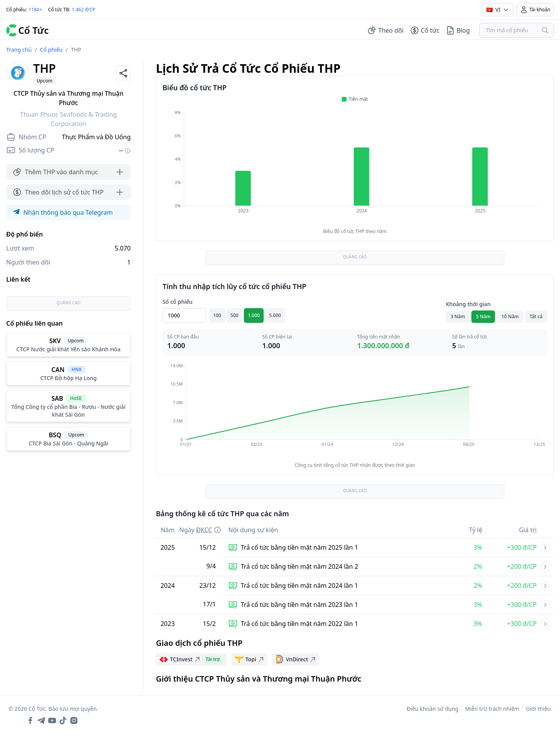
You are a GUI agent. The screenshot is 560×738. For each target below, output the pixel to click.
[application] (355, 167)
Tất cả (536, 316)
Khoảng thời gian (468, 304)
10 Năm (510, 316)
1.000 (254, 315)
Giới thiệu (538, 709)
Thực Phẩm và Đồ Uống (96, 137)
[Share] (123, 73)
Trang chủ (19, 50)
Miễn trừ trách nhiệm (492, 709)
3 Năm (458, 316)
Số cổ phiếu (178, 302)
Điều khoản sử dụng (433, 709)
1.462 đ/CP (84, 10)
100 (217, 315)
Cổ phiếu (51, 50)
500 (235, 315)
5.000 (275, 315)
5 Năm (483, 316)
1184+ (35, 10)
